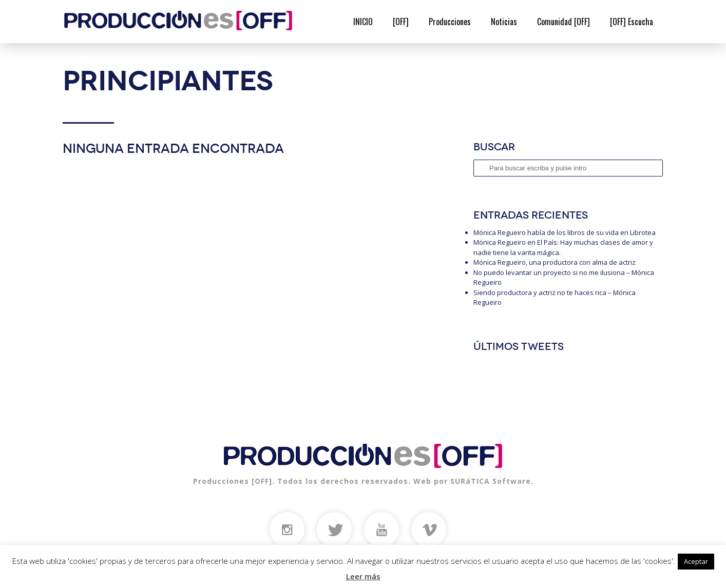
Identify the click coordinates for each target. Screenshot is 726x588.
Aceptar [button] (696, 561)
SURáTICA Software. (492, 481)
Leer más (363, 576)
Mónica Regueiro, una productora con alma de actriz (555, 262)
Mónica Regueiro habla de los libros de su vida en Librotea (565, 232)
